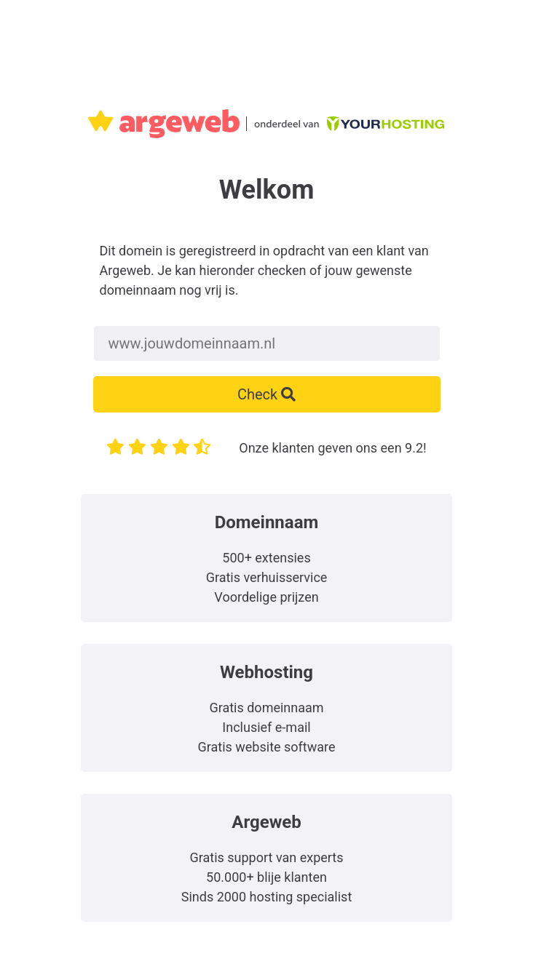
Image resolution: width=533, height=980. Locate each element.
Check (266, 394)
